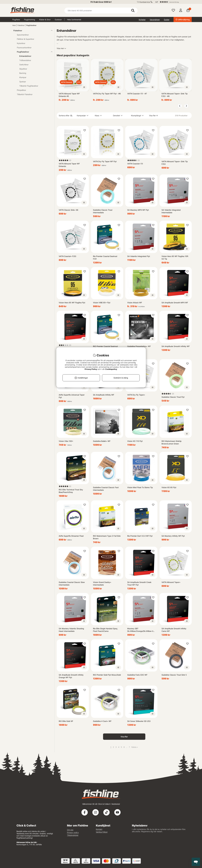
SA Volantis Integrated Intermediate (171, 211)
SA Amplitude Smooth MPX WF (175, 303)
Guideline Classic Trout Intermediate (103, 211)
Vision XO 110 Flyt (135, 441)
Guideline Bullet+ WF (102, 441)
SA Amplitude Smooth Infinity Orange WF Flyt (71, 676)
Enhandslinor (25, 56)
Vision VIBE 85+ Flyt (102, 303)
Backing (23, 73)
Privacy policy (73, 832)
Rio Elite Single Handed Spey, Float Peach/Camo (105, 630)
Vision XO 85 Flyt (169, 487)
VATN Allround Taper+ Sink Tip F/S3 (175, 163)
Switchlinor (24, 65)
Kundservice (145, 2)
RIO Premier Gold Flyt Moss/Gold (107, 675)
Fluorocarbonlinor (24, 48)
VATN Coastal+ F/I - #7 (137, 94)
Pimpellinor (21, 90)
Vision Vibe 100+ (66, 441)
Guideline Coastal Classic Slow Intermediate (72, 584)
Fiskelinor (21, 25)
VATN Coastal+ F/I (135, 164)
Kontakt (99, 829)
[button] (172, 2)
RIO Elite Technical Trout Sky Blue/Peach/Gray (71, 491)
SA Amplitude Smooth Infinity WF (176, 346)
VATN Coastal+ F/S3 (67, 256)
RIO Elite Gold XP (66, 721)
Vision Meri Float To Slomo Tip (140, 487)
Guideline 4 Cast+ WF (102, 721)
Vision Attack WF (135, 303)
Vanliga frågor (102, 832)
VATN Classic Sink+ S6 (68, 210)
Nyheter (142, 20)
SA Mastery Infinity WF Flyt (173, 536)
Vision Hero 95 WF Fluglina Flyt (72, 303)
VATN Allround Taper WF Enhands (69, 165)
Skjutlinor (23, 69)
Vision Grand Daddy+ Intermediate (102, 584)
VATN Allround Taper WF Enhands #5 (69, 95)
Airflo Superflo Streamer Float (71, 536)
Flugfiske (16, 20)
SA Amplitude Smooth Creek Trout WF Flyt (139, 584)
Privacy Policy (91, 369)
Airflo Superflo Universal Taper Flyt (72, 396)
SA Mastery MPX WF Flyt (138, 210)
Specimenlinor (23, 35)
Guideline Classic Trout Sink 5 (174, 675)
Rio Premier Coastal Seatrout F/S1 (105, 258)
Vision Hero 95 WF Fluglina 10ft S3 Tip (175, 258)
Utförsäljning (183, 20)
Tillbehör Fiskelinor (25, 94)
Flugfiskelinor (31, 25)
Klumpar (23, 77)
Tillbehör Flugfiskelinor (29, 86)
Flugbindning (30, 20)
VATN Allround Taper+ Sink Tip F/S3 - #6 (174, 95)
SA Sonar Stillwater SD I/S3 (139, 721)
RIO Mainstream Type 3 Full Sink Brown (107, 537)
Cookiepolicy (111, 369)
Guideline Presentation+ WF (139, 346)
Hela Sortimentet (74, 20)
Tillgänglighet (73, 835)
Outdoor (58, 20)
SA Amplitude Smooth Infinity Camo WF (174, 630)
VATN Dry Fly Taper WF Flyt (105, 161)
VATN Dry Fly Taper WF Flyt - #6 (107, 94)
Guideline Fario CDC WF (137, 675)
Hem (14, 25)
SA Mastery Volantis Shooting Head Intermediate (71, 630)
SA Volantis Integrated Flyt (139, 256)
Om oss (70, 830)
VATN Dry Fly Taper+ (136, 395)
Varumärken (155, 20)
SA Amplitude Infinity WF (104, 395)
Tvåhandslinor (25, 60)
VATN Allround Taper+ (171, 582)
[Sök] (101, 11)
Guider (167, 20)
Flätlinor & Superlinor (26, 39)
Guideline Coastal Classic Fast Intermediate (106, 489)
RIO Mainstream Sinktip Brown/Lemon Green (172, 442)
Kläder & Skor (45, 20)
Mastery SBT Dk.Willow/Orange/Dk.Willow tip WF (141, 630)
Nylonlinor (21, 43)
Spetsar (23, 82)
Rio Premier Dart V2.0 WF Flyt (140, 536)
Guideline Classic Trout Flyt (173, 397)
